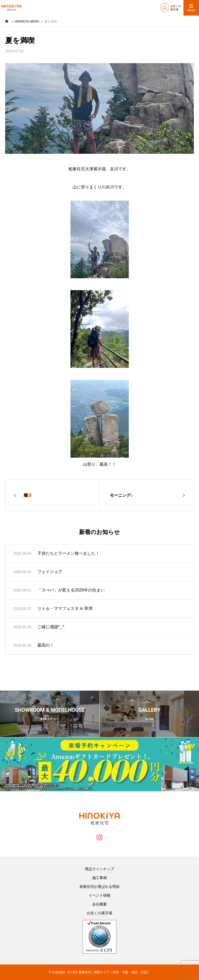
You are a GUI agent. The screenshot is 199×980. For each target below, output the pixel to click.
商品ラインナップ (99, 869)
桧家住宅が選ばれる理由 (99, 887)
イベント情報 (99, 895)
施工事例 (99, 878)
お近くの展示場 (99, 913)
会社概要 (99, 904)
